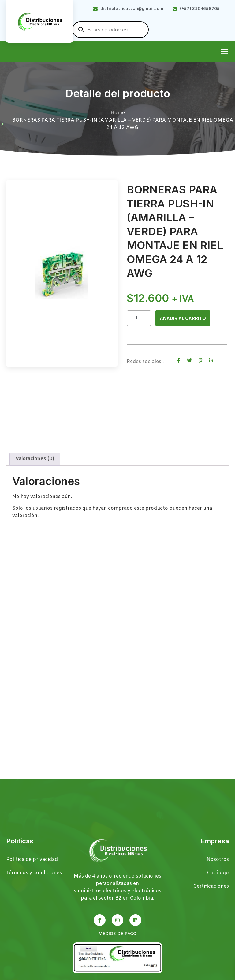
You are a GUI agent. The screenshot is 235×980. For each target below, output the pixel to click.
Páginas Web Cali (209, 977)
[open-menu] (224, 52)
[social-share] (178, 361)
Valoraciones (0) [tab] (35, 461)
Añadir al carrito (185, 319)
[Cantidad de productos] (139, 319)
